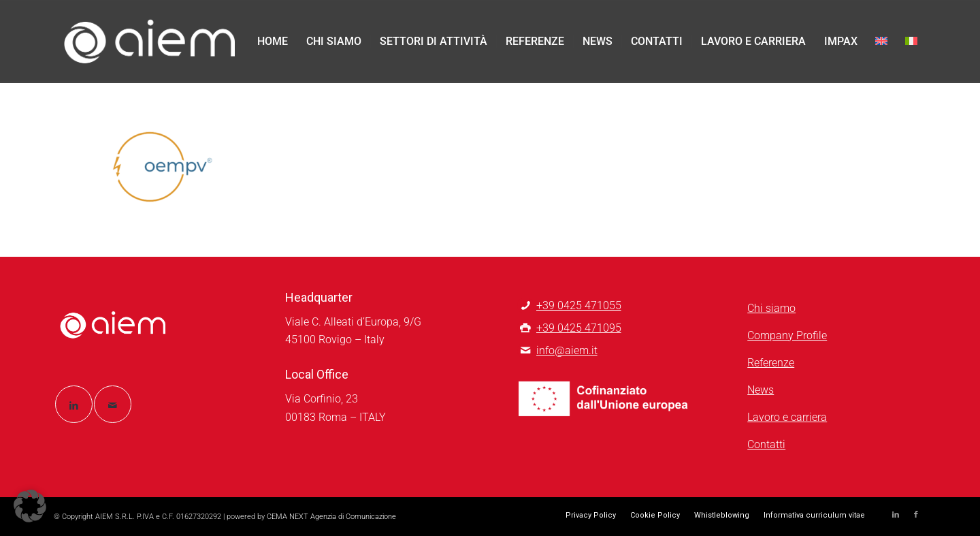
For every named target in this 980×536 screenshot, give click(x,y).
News (761, 390)
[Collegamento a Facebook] (916, 515)
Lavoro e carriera (787, 417)
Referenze (771, 363)
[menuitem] (273, 42)
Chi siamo (771, 308)
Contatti (766, 444)
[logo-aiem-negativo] (150, 42)
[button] (30, 506)
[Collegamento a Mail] (113, 404)
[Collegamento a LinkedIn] (74, 404)
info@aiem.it (567, 350)
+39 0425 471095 (579, 328)
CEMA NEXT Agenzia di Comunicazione (331, 517)
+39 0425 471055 (579, 305)
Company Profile (787, 335)
